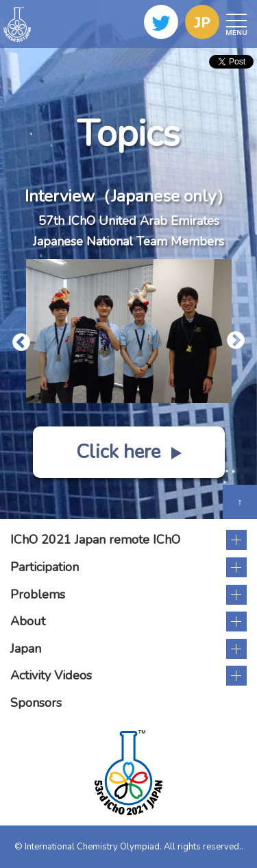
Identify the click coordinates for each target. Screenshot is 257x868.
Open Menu (235, 24)
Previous (18, 339)
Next (232, 337)
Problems (38, 594)
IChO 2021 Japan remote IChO (95, 540)
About (28, 621)
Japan (26, 649)
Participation (45, 567)
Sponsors (36, 703)
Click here (129, 452)
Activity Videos (51, 675)
